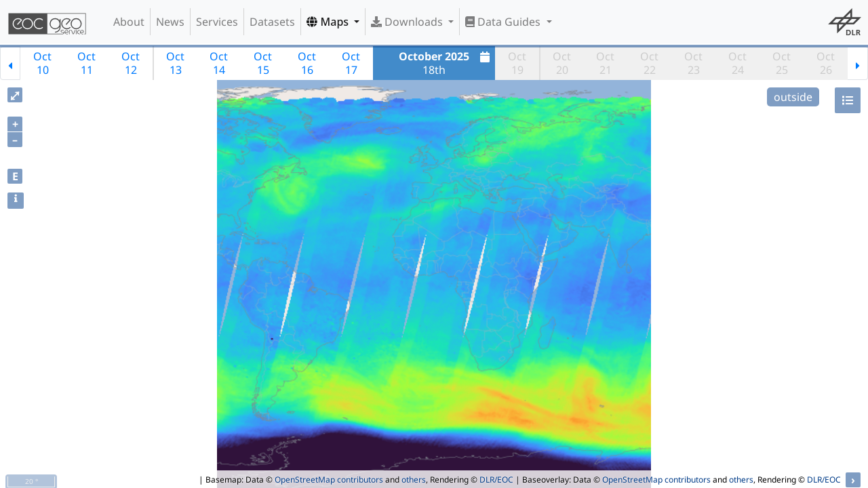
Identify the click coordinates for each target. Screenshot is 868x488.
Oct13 (175, 63)
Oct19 (517, 63)
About (129, 22)
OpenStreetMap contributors (329, 480)
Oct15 (263, 63)
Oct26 (826, 63)
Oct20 (562, 63)
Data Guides (504, 22)
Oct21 (605, 63)
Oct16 (307, 63)
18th (446, 63)
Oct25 (782, 63)
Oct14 (219, 63)
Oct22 (649, 63)
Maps (329, 22)
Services (217, 22)
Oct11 (86, 63)
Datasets (272, 22)
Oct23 (693, 63)
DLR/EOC (496, 480)
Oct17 (351, 63)
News (170, 22)
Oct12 (131, 63)
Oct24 (737, 63)
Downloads (408, 22)
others (414, 480)
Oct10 (42, 63)
